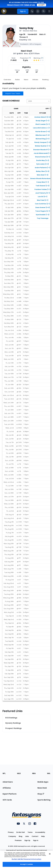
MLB (19, 773)
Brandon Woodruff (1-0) (43, 150)
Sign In (36, 840)
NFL (4, 773)
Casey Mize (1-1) (43, 182)
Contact (35, 836)
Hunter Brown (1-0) (43, 132)
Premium (18, 840)
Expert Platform (10, 794)
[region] (26, 859)
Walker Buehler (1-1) (43, 146)
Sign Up (27, 840)
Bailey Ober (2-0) (43, 171)
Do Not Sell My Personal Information (26, 859)
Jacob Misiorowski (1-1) (43, 153)
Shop (41, 794)
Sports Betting (44, 800)
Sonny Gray (26, 28)
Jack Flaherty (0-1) (43, 193)
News (26, 80)
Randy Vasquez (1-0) (43, 142)
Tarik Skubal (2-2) (43, 186)
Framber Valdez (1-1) (43, 189)
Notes (17, 80)
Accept (42, 5)
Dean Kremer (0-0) (43, 207)
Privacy (11, 832)
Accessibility (40, 832)
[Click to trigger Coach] (32, 11)
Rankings (46, 80)
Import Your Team (13, 93)
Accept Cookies (27, 864)
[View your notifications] (38, 11)
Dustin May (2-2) (43, 160)
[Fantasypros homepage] (4, 13)
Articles (35, 80)
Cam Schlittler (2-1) (43, 204)
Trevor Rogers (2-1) (43, 211)
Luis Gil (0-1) (43, 197)
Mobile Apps (43, 782)
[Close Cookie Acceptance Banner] (50, 854)
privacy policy (13, 5)
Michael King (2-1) (43, 139)
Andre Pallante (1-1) (43, 168)
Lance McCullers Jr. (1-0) (43, 128)
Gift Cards (7, 800)
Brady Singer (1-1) (43, 121)
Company (12, 836)
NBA (34, 773)
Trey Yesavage (43, 218)
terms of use (29, 5)
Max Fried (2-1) (43, 200)
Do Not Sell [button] (21, 832)
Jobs (27, 836)
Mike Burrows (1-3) (43, 135)
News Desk (42, 788)
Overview (7, 80)
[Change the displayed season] (39, 101)
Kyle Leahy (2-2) (43, 164)
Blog (21, 836)
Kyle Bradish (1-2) (43, 215)
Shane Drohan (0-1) (43, 157)
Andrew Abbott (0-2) (43, 117)
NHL (49, 773)
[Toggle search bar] (44, 11)
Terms (30, 832)
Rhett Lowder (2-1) (43, 124)
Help (43, 836)
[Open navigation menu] (49, 11)
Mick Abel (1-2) (43, 175)
